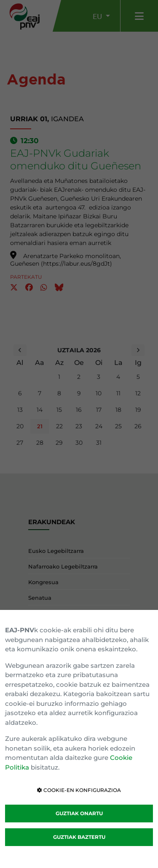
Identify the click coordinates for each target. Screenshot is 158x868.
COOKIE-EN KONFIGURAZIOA (79, 790)
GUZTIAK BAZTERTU (79, 837)
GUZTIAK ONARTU (79, 813)
